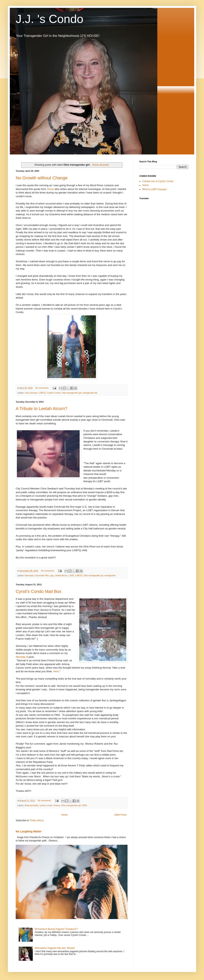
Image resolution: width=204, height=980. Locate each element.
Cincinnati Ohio (42, 575)
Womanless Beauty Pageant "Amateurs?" (56, 929)
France (57, 805)
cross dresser (31, 393)
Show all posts (101, 165)
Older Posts (120, 815)
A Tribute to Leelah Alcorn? (41, 409)
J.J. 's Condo (50, 19)
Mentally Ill (22, 657)
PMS (84, 805)
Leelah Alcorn (61, 575)
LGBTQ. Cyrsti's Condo (49, 393)
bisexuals (29, 575)
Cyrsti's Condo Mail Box (39, 591)
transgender (110, 575)
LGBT (71, 575)
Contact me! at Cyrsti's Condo (158, 181)
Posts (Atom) (37, 820)
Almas (51, 189)
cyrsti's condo (46, 805)
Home (65, 815)
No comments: (42, 388)
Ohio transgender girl (72, 393)
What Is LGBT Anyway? (155, 189)
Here (56, 671)
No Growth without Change (42, 178)
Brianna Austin (32, 805)
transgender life (90, 393)
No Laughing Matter (29, 831)
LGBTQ (79, 575)
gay (52, 575)
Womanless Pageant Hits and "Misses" (55, 948)
